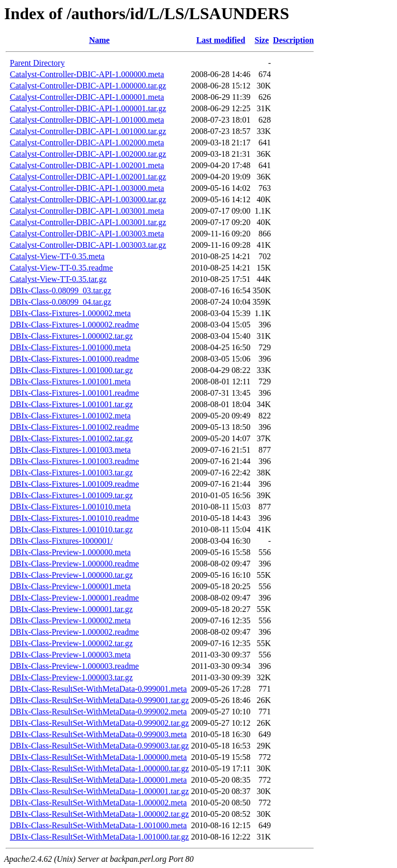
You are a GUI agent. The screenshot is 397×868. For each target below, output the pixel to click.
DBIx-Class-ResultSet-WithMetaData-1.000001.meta (98, 780)
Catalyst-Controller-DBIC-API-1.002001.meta (87, 165)
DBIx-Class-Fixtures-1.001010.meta (70, 507)
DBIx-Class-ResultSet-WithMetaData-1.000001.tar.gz (99, 791)
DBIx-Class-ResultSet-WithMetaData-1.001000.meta (98, 825)
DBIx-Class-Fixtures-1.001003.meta (70, 450)
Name (99, 40)
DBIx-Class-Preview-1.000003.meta (70, 655)
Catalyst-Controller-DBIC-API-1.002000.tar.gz (88, 154)
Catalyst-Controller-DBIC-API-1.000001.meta (87, 97)
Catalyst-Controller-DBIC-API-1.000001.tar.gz (88, 108)
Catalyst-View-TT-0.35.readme (61, 268)
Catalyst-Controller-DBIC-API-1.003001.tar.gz (88, 222)
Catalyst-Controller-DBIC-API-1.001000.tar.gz (88, 131)
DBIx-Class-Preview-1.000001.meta (70, 586)
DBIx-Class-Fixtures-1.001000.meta (70, 347)
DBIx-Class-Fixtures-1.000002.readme (74, 325)
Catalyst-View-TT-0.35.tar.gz (58, 279)
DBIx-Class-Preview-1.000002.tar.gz (71, 643)
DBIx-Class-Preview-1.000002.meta (70, 620)
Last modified (221, 40)
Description (293, 40)
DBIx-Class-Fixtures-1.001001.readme (74, 393)
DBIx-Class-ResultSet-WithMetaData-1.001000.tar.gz (99, 837)
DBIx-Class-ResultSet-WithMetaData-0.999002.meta (98, 712)
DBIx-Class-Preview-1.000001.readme (74, 598)
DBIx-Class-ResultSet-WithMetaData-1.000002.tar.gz (99, 814)
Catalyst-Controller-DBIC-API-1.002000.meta (87, 143)
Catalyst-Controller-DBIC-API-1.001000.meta (87, 120)
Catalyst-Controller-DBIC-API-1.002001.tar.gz (88, 177)
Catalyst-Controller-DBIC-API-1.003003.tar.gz (88, 245)
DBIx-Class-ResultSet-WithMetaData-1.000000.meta (98, 757)
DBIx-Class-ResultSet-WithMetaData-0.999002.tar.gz (99, 723)
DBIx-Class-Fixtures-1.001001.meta (70, 381)
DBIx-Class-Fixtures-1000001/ (61, 541)
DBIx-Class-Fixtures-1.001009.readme (74, 484)
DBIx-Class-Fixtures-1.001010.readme (74, 518)
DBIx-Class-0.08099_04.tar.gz (60, 302)
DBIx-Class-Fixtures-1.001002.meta (70, 416)
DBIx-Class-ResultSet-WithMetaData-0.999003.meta (98, 734)
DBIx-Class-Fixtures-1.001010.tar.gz (71, 529)
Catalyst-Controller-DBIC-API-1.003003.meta (87, 234)
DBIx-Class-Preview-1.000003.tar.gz (71, 677)
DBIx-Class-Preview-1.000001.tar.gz (71, 609)
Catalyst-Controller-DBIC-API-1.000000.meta (87, 74)
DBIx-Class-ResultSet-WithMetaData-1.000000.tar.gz (99, 768)
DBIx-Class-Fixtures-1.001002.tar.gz (71, 438)
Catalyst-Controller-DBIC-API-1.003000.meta (87, 188)
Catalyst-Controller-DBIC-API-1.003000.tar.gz (88, 199)
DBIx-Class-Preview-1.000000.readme (74, 564)
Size (262, 40)
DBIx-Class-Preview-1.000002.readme (74, 632)
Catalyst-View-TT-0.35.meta (57, 256)
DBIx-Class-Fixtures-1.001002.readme (74, 427)
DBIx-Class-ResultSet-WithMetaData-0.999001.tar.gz (99, 700)
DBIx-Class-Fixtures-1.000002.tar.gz (71, 336)
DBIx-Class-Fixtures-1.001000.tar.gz (71, 370)
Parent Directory (37, 63)
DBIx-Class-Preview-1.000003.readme (74, 666)
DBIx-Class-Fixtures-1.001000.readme (74, 359)
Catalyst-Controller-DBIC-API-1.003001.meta (87, 211)
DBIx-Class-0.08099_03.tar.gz (60, 290)
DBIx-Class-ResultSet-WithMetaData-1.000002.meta (98, 803)
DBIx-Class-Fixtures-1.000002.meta (70, 313)
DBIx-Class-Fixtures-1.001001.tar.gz (71, 404)
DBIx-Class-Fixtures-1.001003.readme (74, 461)
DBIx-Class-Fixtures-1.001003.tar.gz (71, 473)
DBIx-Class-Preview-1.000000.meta (70, 552)
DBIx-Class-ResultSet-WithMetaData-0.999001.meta (98, 689)
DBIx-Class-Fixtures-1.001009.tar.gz (71, 495)
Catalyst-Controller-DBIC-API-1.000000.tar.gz (88, 86)
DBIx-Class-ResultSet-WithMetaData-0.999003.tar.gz (99, 746)
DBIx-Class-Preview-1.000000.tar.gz (71, 575)
